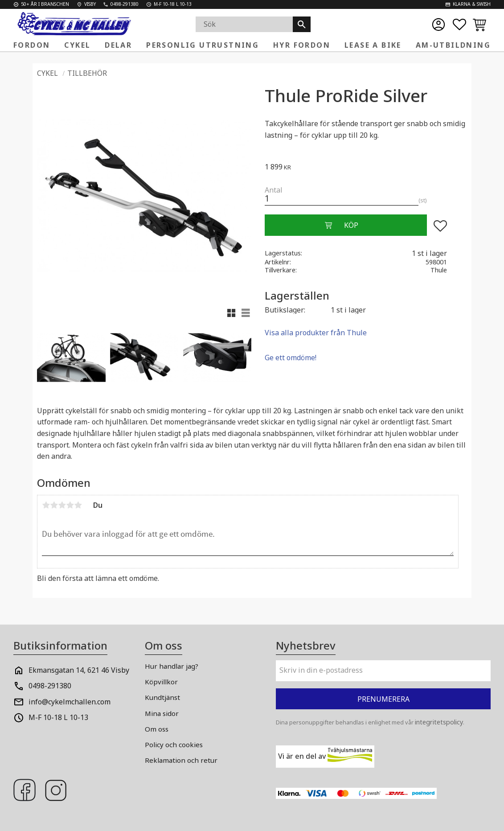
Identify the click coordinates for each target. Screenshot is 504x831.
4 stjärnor (70, 505)
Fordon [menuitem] (32, 45)
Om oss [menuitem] (157, 729)
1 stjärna (46, 505)
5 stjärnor (78, 505)
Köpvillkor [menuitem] (161, 682)
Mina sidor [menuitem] (162, 713)
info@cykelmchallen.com (70, 702)
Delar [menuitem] (118, 45)
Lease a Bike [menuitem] (373, 45)
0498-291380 (50, 686)
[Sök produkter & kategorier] (244, 24)
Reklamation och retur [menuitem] (181, 760)
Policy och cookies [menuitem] (174, 745)
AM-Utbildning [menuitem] (453, 45)
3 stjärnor (62, 505)
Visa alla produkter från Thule (316, 333)
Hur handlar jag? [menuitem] (172, 666)
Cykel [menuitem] (77, 45)
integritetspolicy (439, 722)
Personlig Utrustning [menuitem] (203, 45)
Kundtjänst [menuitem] (162, 697)
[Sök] (302, 24)
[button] (459, 25)
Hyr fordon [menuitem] (302, 45)
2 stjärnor (54, 505)
